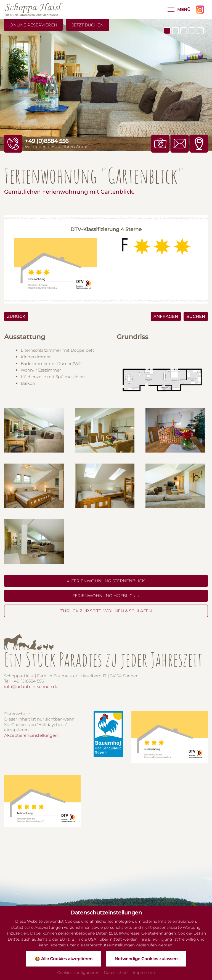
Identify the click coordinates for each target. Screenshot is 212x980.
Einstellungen (43, 735)
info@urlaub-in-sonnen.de (31, 687)
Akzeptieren (17, 735)
